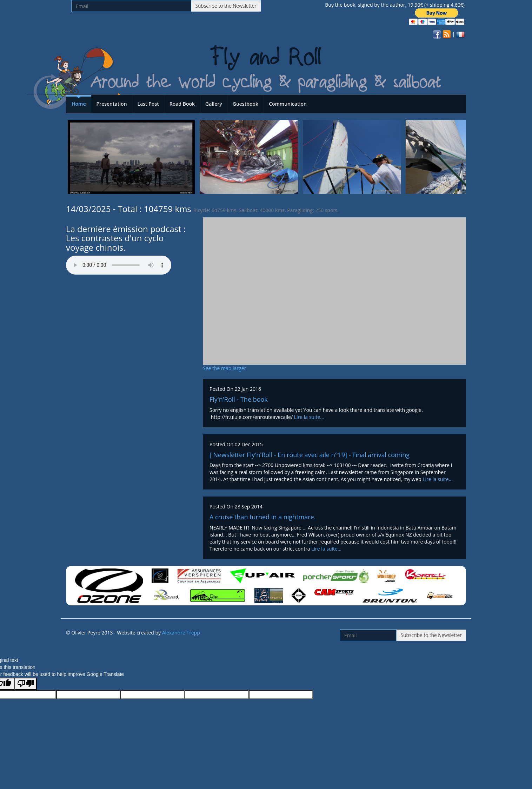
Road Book (182, 104)
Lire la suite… (309, 417)
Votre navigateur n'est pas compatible (119, 265)
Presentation (112, 104)
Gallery (214, 104)
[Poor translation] (26, 684)
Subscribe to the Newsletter (226, 6)
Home (79, 104)
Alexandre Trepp (181, 633)
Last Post (148, 104)
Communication (288, 104)
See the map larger (224, 368)
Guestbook (245, 104)
